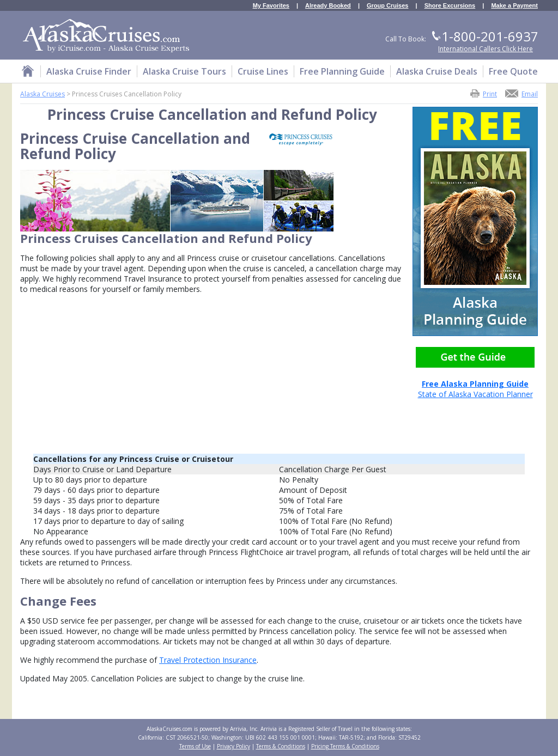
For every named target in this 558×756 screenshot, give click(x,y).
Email (530, 93)
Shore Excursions (450, 6)
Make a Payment (514, 6)
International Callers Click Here (486, 49)
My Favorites (271, 6)
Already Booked (328, 6)
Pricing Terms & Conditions (345, 746)
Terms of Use (195, 746)
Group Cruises (387, 6)
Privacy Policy (233, 746)
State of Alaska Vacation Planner (475, 385)
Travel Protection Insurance (208, 660)
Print (490, 93)
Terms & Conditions (281, 746)
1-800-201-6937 (490, 36)
